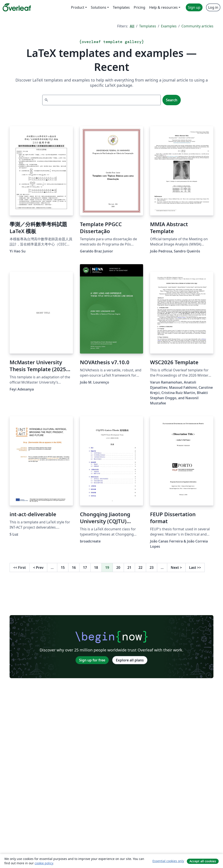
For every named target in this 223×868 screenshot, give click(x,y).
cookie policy (44, 863)
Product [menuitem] (78, 7)
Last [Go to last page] (195, 568)
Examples (169, 26)
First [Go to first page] (20, 568)
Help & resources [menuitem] (163, 7)
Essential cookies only (168, 861)
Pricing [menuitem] (139, 7)
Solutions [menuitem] (99, 7)
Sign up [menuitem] (194, 7)
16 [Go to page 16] (74, 568)
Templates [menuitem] (121, 7)
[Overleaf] (17, 7)
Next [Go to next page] (176, 568)
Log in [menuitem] (213, 7)
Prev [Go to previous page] (38, 568)
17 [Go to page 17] (85, 568)
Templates (148, 26)
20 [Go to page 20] (118, 568)
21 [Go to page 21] (129, 568)
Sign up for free (92, 660)
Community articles (197, 26)
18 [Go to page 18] (96, 568)
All (132, 26)
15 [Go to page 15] (63, 568)
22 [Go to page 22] (140, 568)
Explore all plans (130, 660)
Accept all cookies (203, 861)
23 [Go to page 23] (152, 568)
